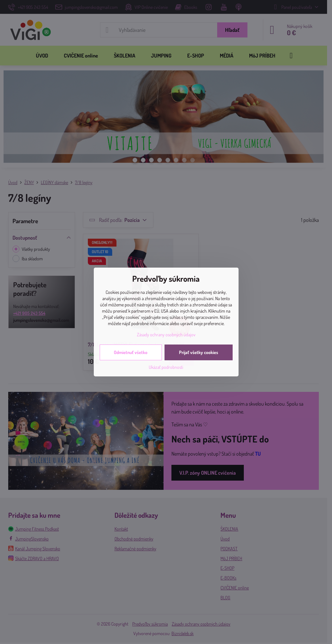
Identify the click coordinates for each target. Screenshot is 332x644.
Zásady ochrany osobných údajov (166, 334)
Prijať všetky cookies (199, 352)
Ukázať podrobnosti (166, 367)
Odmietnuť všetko (131, 352)
